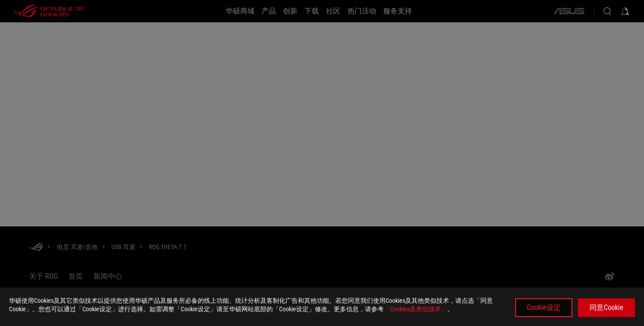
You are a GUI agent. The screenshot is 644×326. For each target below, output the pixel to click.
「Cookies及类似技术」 (415, 309)
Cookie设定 (544, 307)
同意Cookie (606, 307)
